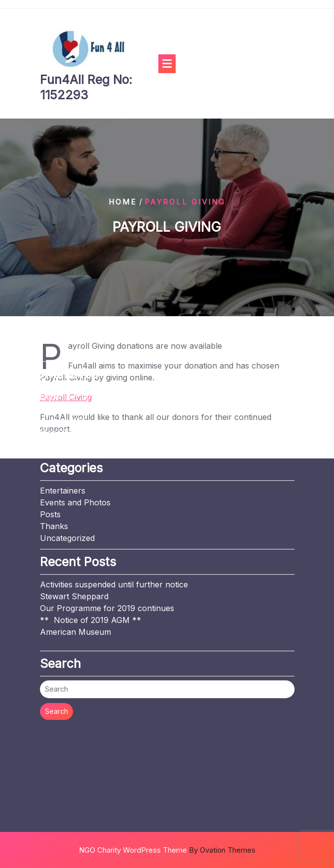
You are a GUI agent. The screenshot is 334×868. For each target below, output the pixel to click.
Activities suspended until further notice (114, 515)
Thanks (54, 456)
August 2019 (63, 351)
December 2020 (70, 327)
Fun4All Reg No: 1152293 (86, 87)
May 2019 (58, 363)
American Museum (75, 562)
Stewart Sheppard (74, 527)
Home (123, 202)
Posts (50, 445)
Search (56, 641)
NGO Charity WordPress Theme (167, 850)
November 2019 (70, 339)
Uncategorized (67, 468)
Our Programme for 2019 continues (107, 538)
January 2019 (66, 374)
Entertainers (63, 421)
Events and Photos (75, 433)
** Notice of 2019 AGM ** (91, 550)
